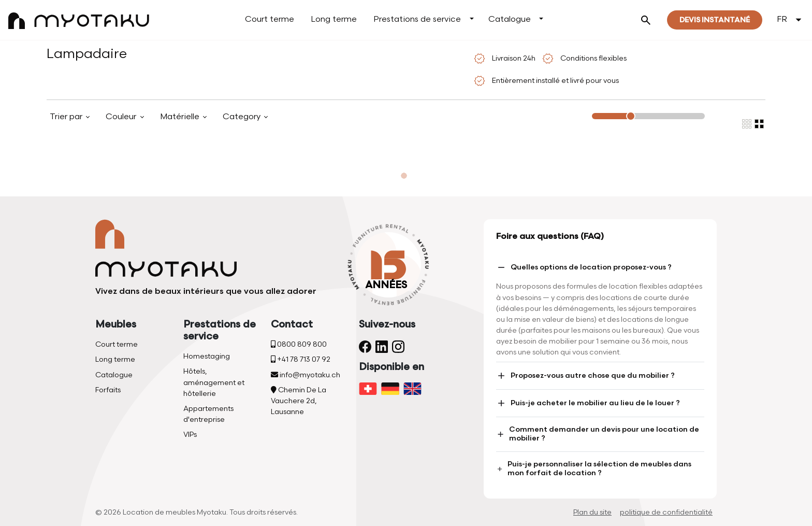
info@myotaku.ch (306, 375)
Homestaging (207, 356)
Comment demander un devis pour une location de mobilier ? (598, 434)
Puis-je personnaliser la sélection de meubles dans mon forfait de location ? (594, 468)
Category (243, 117)
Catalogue (510, 19)
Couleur (122, 117)
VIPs (190, 435)
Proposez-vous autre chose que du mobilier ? (585, 376)
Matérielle (181, 117)
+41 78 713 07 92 (301, 359)
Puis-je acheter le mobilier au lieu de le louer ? (588, 403)
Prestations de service (417, 19)
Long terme (334, 19)
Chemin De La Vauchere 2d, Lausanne (299, 401)
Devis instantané (715, 20)
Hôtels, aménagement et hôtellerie (214, 382)
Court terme (270, 19)
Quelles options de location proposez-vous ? (584, 267)
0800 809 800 (299, 344)
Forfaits (108, 390)
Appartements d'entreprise (208, 414)
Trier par (67, 117)
